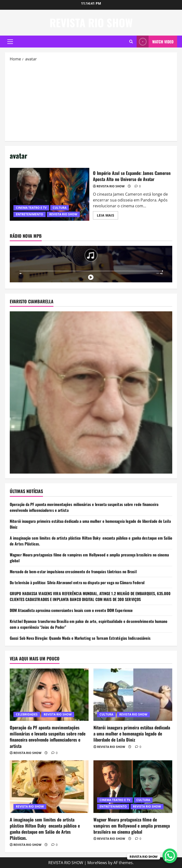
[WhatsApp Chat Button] (170, 856)
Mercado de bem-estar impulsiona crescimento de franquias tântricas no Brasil (73, 572)
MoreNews (97, 863)
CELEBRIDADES (27, 714)
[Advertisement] (91, 101)
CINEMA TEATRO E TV (31, 208)
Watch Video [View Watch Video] (155, 42)
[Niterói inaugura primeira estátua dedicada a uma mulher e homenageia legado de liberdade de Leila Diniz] (133, 695)
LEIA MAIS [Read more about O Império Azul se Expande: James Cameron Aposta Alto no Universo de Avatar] (107, 216)
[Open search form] (131, 42)
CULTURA (60, 208)
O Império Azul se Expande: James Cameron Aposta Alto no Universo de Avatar (50, 194)
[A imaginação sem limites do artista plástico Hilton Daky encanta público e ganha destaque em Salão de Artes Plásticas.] (49, 787)
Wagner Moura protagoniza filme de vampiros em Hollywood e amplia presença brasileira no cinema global (132, 826)
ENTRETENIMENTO (30, 214)
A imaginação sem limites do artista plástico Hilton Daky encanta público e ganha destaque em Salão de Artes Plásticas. (45, 829)
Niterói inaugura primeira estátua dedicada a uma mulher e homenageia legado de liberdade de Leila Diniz (132, 734)
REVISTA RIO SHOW (91, 23)
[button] (10, 42)
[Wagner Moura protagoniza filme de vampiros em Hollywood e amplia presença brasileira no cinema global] (133, 787)
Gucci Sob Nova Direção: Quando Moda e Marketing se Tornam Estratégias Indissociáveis (80, 638)
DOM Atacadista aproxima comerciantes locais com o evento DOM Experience (71, 610)
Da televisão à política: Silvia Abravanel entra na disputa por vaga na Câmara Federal (77, 582)
